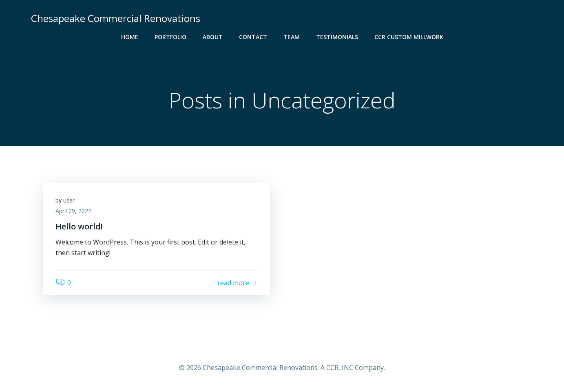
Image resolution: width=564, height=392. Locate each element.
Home (130, 37)
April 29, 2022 (73, 211)
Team (292, 37)
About (213, 37)
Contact (253, 37)
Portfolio (170, 37)
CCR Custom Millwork (409, 37)
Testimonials (337, 37)
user (69, 200)
